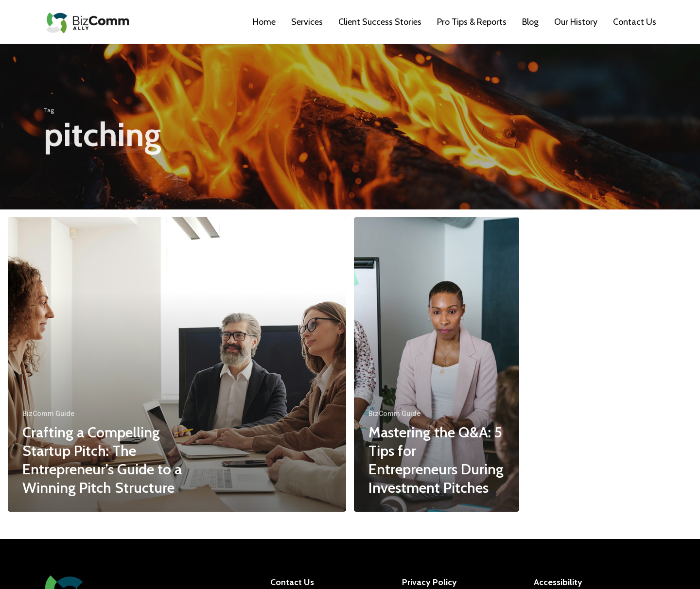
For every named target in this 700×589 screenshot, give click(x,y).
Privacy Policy (429, 582)
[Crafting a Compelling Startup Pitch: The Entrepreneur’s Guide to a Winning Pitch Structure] (177, 364)
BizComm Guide (48, 414)
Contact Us (292, 582)
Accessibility (558, 582)
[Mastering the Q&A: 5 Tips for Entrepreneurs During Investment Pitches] (437, 364)
